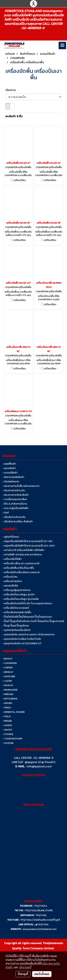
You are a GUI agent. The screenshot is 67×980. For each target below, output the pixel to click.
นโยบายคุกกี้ (25, 967)
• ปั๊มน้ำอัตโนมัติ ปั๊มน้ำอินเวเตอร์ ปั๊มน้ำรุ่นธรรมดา (27, 617)
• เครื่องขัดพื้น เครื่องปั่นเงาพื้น (18, 568)
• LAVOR (7, 681)
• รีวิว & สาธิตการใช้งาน (15, 504)
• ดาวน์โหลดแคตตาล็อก (15, 499)
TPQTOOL (41, 915)
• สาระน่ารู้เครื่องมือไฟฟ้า (16, 508)
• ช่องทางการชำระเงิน (14, 490)
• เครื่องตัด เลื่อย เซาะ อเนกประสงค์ (21, 563)
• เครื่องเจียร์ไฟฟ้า (12, 559)
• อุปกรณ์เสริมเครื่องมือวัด (17, 630)
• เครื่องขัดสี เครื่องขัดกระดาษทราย (21, 572)
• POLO (7, 716)
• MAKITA (8, 685)
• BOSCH (7, 659)
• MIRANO (8, 694)
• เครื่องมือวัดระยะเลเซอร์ (16, 608)
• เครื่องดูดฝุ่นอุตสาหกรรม (17, 590)
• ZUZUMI (8, 743)
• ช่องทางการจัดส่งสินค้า (16, 495)
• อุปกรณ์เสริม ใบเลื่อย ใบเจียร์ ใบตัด (22, 639)
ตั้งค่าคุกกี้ (23, 974)
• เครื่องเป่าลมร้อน (12, 581)
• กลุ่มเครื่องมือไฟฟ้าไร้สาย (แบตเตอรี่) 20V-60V (29, 546)
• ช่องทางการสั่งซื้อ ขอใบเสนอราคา (21, 486)
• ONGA (7, 708)
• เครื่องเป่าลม (10, 577)
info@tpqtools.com (39, 766)
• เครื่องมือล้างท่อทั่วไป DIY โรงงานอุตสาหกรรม (27, 603)
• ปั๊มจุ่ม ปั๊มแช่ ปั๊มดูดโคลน (16, 626)
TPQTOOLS (41, 906)
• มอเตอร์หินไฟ (10, 586)
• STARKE (8, 734)
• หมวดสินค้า (9, 468)
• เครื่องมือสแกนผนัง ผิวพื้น (17, 612)
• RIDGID (7, 721)
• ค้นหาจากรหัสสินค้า (13, 477)
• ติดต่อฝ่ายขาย (11, 482)
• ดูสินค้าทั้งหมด (11, 537)
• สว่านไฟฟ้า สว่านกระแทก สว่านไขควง (22, 555)
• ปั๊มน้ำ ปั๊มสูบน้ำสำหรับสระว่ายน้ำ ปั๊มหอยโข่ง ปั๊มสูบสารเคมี (33, 621)
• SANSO (7, 725)
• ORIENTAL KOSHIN (14, 712)
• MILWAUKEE (10, 690)
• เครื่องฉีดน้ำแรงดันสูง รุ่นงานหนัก (21, 599)
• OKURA (8, 703)
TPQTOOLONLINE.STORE (39, 910)
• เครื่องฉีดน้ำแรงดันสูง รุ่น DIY (19, 595)
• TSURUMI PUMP (13, 739)
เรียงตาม (12, 90)
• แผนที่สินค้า (9, 464)
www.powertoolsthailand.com (39, 929)
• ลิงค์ (6, 513)
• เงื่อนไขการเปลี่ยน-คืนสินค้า (18, 522)
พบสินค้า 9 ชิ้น (14, 116)
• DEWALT (8, 672)
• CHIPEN (8, 668)
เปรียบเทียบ (20, 180)
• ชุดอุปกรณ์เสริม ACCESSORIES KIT (22, 643)
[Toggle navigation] (62, 45)
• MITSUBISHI (10, 699)
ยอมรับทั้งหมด (42, 974)
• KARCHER (9, 676)
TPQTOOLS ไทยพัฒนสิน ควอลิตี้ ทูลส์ (40, 920)
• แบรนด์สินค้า (10, 473)
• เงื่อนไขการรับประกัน (14, 517)
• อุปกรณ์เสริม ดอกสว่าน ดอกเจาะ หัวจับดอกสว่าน (28, 635)
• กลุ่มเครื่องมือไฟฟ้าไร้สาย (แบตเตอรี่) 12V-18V (28, 541)
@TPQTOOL (42, 924)
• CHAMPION (10, 663)
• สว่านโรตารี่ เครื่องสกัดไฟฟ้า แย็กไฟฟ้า (23, 550)
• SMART (8, 730)
